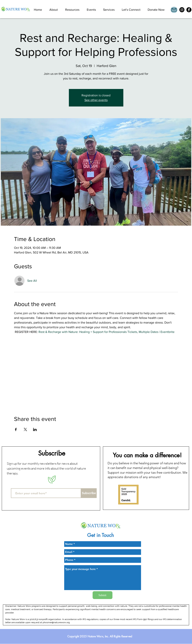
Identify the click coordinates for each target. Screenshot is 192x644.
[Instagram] (182, 10)
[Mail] (174, 10)
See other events (96, 100)
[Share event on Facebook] (16, 429)
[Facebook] (189, 10)
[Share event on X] (25, 429)
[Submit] (103, 595)
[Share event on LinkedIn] (35, 429)
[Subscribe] (89, 493)
